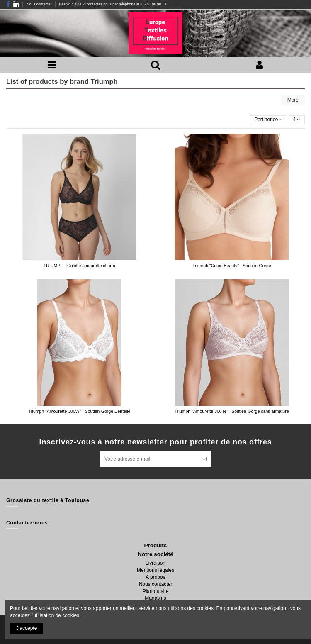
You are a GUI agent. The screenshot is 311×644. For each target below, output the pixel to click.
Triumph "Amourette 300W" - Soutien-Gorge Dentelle (79, 411)
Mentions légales (155, 570)
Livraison (155, 563)
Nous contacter (40, 4)
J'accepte (27, 628)
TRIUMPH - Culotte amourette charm (79, 266)
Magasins (155, 598)
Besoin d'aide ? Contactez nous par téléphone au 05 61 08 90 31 (113, 4)
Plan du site (156, 591)
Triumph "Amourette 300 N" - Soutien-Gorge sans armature (232, 411)
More (293, 100)
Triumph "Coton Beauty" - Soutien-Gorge (232, 266)
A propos (155, 577)
